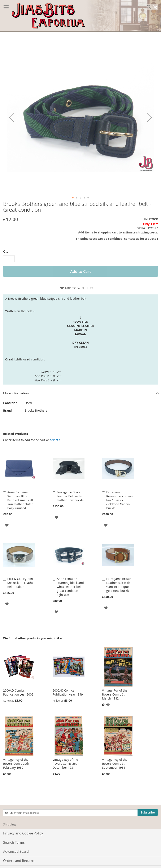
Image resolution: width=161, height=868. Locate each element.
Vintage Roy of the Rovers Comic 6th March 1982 (115, 694)
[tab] (80, 393)
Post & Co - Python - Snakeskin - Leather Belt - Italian (21, 583)
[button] (73, 198)
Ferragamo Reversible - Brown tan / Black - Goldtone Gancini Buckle (119, 500)
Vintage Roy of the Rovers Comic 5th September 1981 (115, 764)
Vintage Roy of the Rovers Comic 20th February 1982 (16, 764)
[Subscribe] (148, 812)
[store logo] (48, 16)
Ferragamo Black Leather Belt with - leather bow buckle (70, 496)
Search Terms (14, 842)
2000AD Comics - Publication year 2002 (18, 692)
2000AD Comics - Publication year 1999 (68, 692)
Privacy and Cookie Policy (23, 833)
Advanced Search (17, 851)
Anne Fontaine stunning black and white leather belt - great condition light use (70, 587)
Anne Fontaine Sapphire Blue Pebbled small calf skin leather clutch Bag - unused (20, 500)
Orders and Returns (19, 861)
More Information (16, 393)
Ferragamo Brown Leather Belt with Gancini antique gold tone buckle (119, 585)
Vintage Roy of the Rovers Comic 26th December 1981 (66, 764)
